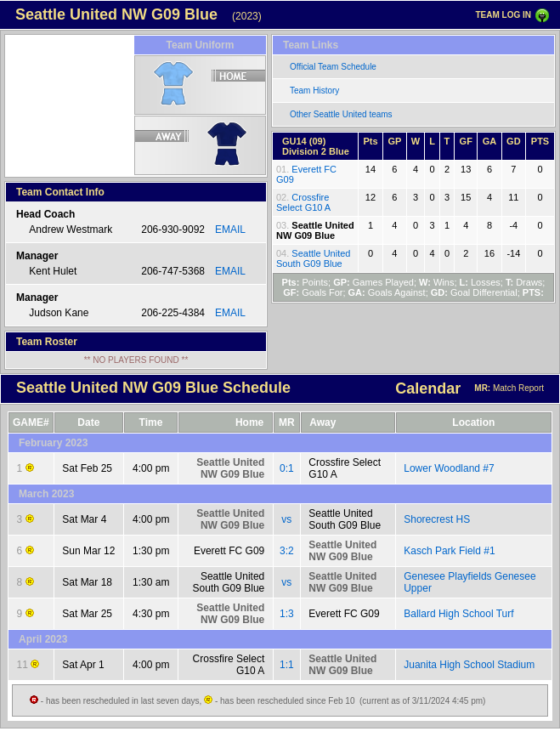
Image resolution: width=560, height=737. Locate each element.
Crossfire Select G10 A (303, 202)
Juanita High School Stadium (469, 665)
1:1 (287, 665)
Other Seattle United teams (341, 114)
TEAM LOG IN (503, 15)
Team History (314, 91)
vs (286, 519)
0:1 (287, 468)
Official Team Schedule (333, 67)
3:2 (287, 551)
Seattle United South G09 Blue (313, 258)
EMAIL (230, 230)
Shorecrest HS (437, 519)
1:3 (287, 614)
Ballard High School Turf (458, 614)
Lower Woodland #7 (449, 468)
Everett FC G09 (229, 551)
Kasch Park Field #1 (449, 551)
